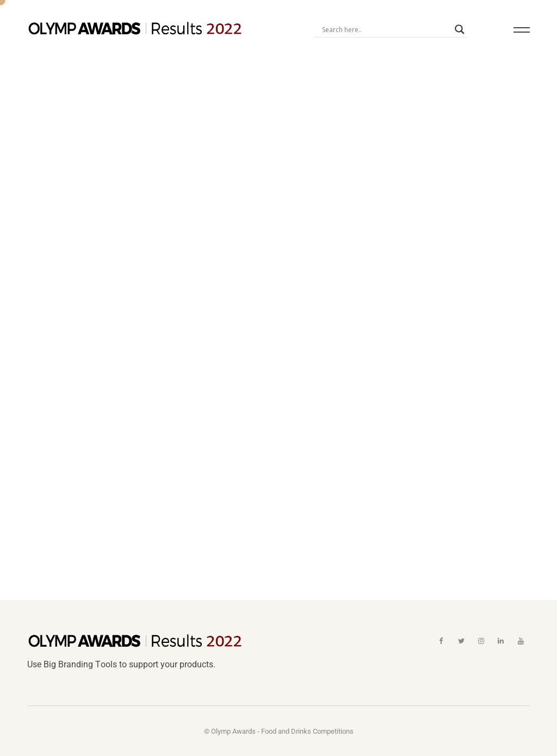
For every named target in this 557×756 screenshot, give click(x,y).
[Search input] (385, 29)
